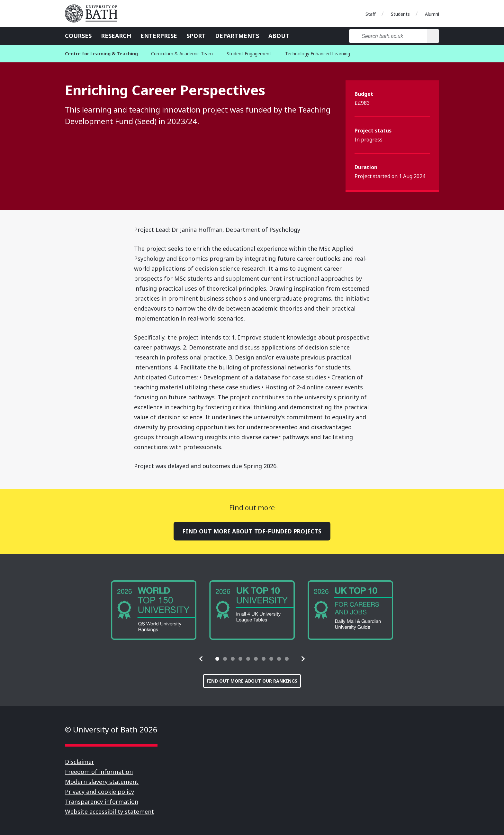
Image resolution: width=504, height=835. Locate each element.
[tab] (217, 659)
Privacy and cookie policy (99, 792)
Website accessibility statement (109, 812)
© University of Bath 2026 (111, 730)
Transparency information (102, 802)
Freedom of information (99, 772)
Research (116, 36)
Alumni (432, 14)
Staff (371, 14)
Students (400, 14)
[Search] (433, 36)
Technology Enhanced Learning (318, 54)
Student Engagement (249, 54)
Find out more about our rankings (252, 681)
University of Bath (94, 14)
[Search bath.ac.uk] (388, 36)
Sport (196, 36)
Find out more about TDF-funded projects (252, 531)
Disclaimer (80, 762)
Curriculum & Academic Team (182, 54)
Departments (237, 36)
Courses (78, 36)
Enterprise (159, 36)
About (279, 36)
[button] (201, 659)
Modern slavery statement (102, 782)
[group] (154, 610)
